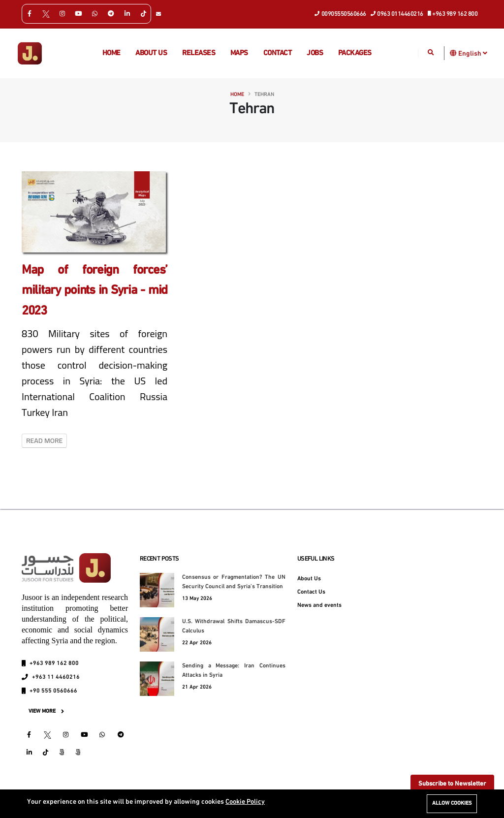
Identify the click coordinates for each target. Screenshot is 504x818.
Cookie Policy (245, 802)
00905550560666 (341, 13)
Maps (239, 53)
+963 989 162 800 (453, 13)
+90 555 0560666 (53, 691)
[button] (454, 53)
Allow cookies (452, 803)
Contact (278, 53)
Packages (355, 53)
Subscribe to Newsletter (452, 784)
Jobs (315, 53)
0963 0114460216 (397, 13)
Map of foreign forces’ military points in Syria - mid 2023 (94, 291)
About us (151, 53)
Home (111, 53)
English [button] (473, 53)
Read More (44, 440)
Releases (199, 53)
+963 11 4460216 (56, 677)
